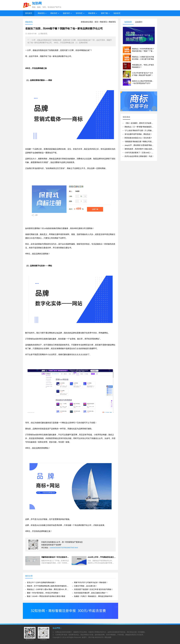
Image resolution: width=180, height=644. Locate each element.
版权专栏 (66, 13)
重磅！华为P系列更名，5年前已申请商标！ (44, 593)
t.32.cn (64, 637)
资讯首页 (29, 13)
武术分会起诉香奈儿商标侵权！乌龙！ (139, 156)
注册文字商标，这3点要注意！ (86, 586)
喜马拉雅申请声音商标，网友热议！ (138, 134)
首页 (96, 22)
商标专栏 (54, 13)
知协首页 (117, 13)
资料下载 (104, 13)
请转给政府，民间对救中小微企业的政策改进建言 (143, 149)
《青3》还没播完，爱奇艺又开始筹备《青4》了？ (144, 123)
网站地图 (108, 637)
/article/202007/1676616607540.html (64, 548)
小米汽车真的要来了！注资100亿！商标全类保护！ (144, 153)
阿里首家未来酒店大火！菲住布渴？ (138, 138)
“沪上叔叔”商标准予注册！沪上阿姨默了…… (141, 130)
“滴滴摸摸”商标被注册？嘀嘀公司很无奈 (140, 142)
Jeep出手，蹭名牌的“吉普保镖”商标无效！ (141, 145)
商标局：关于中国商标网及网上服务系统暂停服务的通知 (48, 586)
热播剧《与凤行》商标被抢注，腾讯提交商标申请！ (94, 596)
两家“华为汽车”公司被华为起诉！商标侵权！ (91, 582)
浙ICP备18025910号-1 (96, 637)
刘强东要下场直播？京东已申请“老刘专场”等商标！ (94, 589)
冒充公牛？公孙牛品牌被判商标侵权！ (42, 582)
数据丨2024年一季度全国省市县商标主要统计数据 (46, 596)
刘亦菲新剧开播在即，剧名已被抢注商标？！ (91, 593)
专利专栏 (79, 13)
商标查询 (92, 13)
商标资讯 (41, 13)
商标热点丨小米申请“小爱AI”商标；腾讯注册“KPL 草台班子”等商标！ (48, 589)
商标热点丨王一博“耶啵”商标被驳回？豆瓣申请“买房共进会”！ (148, 127)
